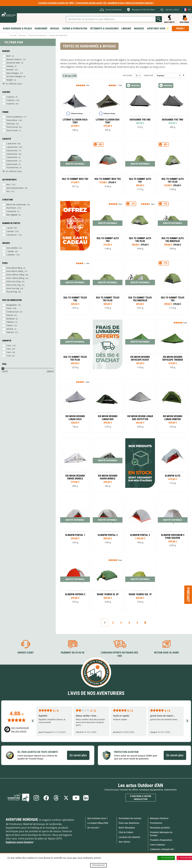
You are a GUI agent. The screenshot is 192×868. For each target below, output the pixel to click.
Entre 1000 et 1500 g (15, 275)
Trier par (148, 75)
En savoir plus (78, 755)
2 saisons (10, 97)
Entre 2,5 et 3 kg (13, 285)
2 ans (9, 345)
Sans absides (12, 248)
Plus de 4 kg (12, 292)
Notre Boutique (127, 828)
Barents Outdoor (14, 59)
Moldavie (10, 319)
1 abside (10, 251)
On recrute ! (94, 828)
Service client (26, 653)
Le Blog (18, 798)
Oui (8, 191)
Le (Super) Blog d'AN (98, 823)
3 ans (9, 349)
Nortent (10, 70)
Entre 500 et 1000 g (15, 271)
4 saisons (10, 104)
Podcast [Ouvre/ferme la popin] (188, 595)
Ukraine (10, 329)
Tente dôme (12, 120)
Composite (11, 211)
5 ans (9, 352)
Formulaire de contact (130, 818)
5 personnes (12, 157)
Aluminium (11, 208)
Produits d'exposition (161, 840)
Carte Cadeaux (158, 845)
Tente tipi (11, 124)
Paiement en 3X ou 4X (73, 653)
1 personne (11, 143)
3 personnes (12, 150)
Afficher (127, 75)
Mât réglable (12, 215)
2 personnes (12, 147)
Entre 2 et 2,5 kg (13, 281)
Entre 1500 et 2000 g (15, 278)
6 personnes (12, 161)
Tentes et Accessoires (37, 35)
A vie (8, 356)
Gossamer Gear (13, 63)
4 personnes (12, 154)
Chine (9, 308)
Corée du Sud (12, 312)
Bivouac (22, 35)
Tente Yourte (12, 130)
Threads (56, 798)
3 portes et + (12, 235)
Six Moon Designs (14, 76)
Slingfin (10, 80)
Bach (9, 56)
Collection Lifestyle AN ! (162, 849)
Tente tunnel (12, 127)
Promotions (156, 823)
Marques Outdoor (159, 818)
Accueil (13, 35)
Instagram (36, 798)
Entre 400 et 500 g (14, 268)
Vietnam (10, 332)
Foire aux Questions (129, 823)
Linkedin (86, 798)
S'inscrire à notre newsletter (141, 798)
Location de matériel (129, 837)
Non (8, 184)
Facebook (46, 798)
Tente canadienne (14, 117)
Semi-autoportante (15, 188)
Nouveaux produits (160, 828)
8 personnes (12, 164)
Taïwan (9, 325)
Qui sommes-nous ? (97, 818)
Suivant (145, 623)
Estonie (10, 315)
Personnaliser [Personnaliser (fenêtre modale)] (98, 865)
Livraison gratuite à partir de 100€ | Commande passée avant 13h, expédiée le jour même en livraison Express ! (96, 3)
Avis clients (124, 842)
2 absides (10, 255)
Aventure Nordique (22, 820)
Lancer (159, 19)
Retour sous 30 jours (167, 653)
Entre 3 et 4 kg (13, 288)
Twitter (66, 798)
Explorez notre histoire (19, 842)
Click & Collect (126, 832)
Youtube (76, 798)
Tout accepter (166, 858)
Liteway (10, 66)
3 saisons (10, 100)
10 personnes (12, 167)
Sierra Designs (13, 73)
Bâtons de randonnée (16, 204)
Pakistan (10, 322)
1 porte (10, 228)
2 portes (10, 231)
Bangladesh (12, 305)
